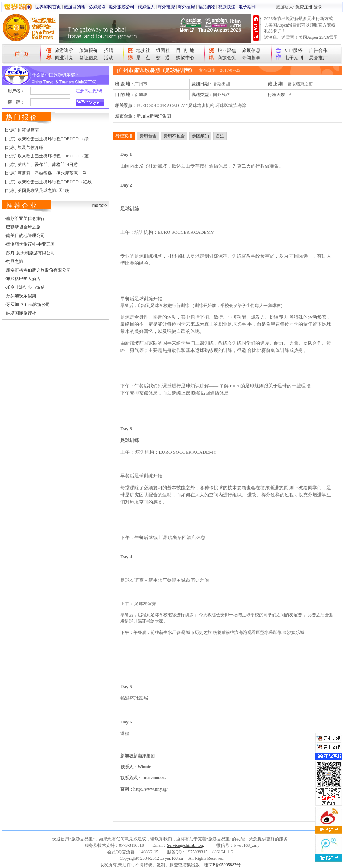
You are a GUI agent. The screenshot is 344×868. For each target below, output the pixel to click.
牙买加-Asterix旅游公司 (28, 305)
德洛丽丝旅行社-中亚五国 (30, 244)
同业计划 (64, 58)
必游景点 (97, 7)
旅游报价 (89, 50)
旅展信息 (251, 50)
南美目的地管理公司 (25, 236)
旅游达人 (146, 7)
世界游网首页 (48, 7)
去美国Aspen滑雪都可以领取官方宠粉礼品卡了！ (300, 28)
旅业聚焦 (227, 50)
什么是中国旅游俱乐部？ (56, 75)
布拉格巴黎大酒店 (23, 279)
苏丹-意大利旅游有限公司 (30, 253)
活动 (109, 58)
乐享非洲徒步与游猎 (25, 287)
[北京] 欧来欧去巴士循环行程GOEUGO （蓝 (47, 156)
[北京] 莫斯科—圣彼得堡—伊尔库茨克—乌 (46, 173)
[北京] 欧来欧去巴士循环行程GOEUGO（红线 (48, 182)
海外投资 (166, 7)
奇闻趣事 (251, 58)
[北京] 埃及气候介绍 (24, 147)
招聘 (109, 50)
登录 (318, 7)
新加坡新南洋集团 (154, 116)
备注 (220, 136)
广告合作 (318, 50)
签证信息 (89, 58)
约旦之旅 (15, 261)
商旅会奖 (227, 58)
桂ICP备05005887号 (222, 865)
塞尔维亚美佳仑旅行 (25, 218)
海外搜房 (186, 7)
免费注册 (304, 7)
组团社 (163, 50)
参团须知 (200, 136)
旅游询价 (64, 50)
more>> (100, 206)
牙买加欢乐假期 (21, 296)
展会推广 (318, 58)
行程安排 (124, 136)
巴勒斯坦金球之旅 (23, 227)
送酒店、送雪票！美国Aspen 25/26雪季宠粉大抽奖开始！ (301, 40)
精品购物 (207, 7)
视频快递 (227, 7)
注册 (80, 91)
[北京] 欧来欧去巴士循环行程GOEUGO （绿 (47, 139)
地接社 (143, 50)
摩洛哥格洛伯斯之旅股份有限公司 (38, 270)
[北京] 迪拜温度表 (22, 130)
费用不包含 (174, 136)
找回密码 (94, 91)
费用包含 (148, 136)
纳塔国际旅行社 (21, 313)
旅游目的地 (75, 7)
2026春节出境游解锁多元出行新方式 (298, 19)
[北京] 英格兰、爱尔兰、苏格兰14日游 (41, 165)
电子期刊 (247, 7)
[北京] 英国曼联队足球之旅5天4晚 (37, 190)
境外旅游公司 (121, 7)
